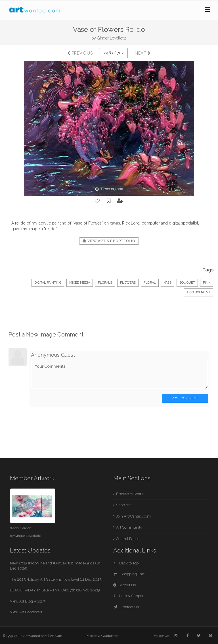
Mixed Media (80, 283)
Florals (105, 283)
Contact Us (126, 607)
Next (143, 53)
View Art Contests (26, 612)
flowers (128, 283)
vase (168, 283)
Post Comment (185, 398)
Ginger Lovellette (112, 38)
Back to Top (126, 563)
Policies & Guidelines (102, 636)
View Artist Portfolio (109, 241)
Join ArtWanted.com (133, 516)
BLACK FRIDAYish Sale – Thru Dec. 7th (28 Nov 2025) (55, 590)
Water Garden (21, 528)
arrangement (198, 292)
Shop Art (123, 505)
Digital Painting (48, 283)
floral (150, 283)
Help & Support (129, 596)
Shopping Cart (129, 574)
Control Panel (127, 539)
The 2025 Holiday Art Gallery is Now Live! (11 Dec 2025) (56, 579)
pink (207, 283)
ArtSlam (56, 636)
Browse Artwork (130, 494)
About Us (124, 585)
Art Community (129, 527)
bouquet (187, 283)
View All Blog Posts (28, 601)
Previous (80, 53)
